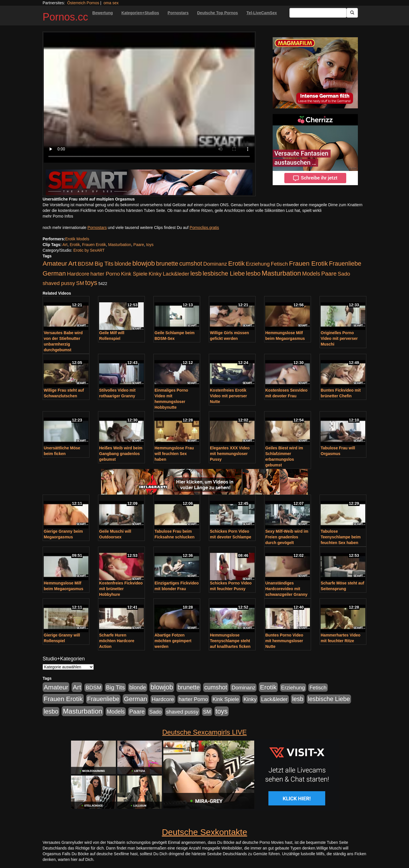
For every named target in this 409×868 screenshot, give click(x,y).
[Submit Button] (352, 13)
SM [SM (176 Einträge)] (80, 283)
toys (150, 245)
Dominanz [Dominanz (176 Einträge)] (215, 264)
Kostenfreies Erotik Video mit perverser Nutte (228, 396)
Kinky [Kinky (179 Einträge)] (155, 274)
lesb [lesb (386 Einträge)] (196, 274)
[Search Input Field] (318, 13)
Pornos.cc (65, 17)
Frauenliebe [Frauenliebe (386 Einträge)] (345, 264)
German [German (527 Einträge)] (54, 273)
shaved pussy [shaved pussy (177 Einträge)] (59, 283)
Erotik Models (77, 239)
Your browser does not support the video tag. (149, 98)
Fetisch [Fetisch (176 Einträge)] (279, 264)
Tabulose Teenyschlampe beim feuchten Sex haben (341, 537)
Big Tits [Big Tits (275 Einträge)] (104, 264)
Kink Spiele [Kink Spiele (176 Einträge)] (134, 274)
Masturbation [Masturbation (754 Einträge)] (281, 273)
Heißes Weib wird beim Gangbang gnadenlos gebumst (121, 454)
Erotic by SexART (89, 250)
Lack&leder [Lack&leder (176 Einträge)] (176, 274)
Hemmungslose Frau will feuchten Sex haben (174, 454)
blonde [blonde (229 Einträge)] (123, 264)
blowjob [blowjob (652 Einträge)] (144, 263)
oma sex (111, 3)
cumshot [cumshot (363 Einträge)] (191, 264)
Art (65, 245)
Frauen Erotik (94, 245)
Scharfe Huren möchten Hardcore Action (117, 641)
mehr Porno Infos (58, 216)
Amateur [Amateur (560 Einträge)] (55, 263)
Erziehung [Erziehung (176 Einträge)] (258, 264)
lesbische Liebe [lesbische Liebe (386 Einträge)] (224, 274)
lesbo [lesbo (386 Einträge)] (253, 274)
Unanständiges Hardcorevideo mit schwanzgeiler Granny (286, 589)
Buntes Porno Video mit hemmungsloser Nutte (284, 641)
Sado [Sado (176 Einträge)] (344, 274)
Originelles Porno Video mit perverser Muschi (339, 338)
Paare (139, 245)
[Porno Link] (149, 182)
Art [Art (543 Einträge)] (72, 263)
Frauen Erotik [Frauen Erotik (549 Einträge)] (308, 263)
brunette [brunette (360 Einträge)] (167, 264)
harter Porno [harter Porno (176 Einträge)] (105, 274)
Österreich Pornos (83, 3)
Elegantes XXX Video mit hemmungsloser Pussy (230, 454)
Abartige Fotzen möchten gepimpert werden (173, 641)
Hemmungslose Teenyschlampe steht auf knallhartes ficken (230, 641)
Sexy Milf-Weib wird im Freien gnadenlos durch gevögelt (287, 537)
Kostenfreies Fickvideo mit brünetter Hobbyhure (121, 589)
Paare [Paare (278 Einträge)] (329, 274)
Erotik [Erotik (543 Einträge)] (236, 263)
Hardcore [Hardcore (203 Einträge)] (78, 274)
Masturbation (120, 245)
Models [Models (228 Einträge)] (311, 274)
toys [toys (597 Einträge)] (91, 283)
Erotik (75, 245)
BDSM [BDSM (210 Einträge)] (85, 264)
